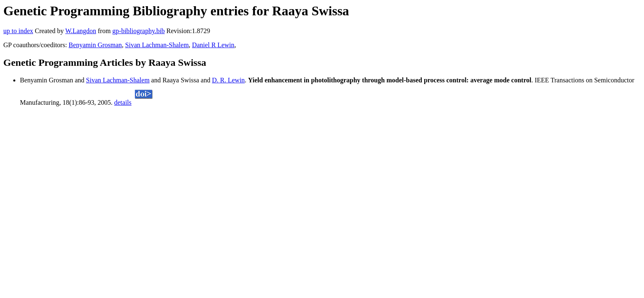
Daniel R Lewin (213, 45)
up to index (18, 31)
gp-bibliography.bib (139, 31)
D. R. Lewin (228, 80)
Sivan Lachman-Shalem (157, 45)
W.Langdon (81, 31)
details (123, 102)
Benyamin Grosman (95, 45)
